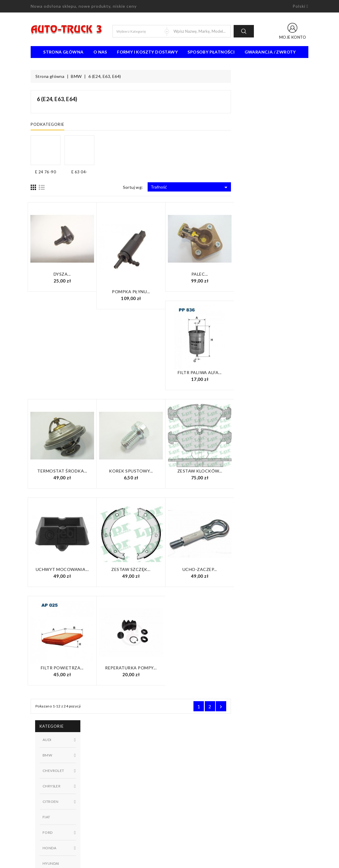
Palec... (277, 274)
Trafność (267, 187)
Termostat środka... (140, 471)
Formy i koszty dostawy (147, 52)
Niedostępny (67, 355)
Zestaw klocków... (277, 471)
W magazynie (67, 365)
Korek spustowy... (208, 471)
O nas (100, 52)
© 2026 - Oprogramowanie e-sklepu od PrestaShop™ (170, 861)
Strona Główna (63, 52)
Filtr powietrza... (140, 668)
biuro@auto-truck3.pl (58, 841)
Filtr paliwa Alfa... (277, 372)
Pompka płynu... (208, 292)
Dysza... (140, 274)
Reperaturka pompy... (208, 668)
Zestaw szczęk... (208, 569)
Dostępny (67, 346)
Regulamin (184, 765)
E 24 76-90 (67, 308)
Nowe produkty (117, 773)
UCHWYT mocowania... (140, 569)
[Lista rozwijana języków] (300, 6)
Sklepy (180, 800)
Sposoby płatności (211, 52)
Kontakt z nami (188, 782)
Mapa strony (186, 791)
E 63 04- (67, 318)
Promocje (111, 765)
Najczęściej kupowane (122, 782)
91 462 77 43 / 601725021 (64, 832)
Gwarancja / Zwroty (270, 52)
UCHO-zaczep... (277, 569)
